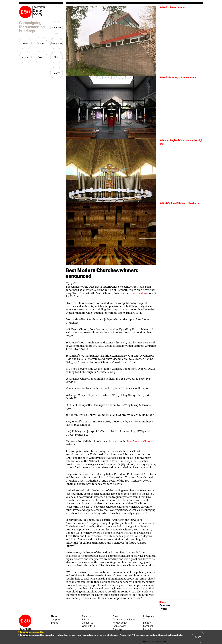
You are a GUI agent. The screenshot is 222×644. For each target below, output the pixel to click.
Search (57, 73)
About (25, 57)
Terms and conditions (124, 619)
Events (41, 57)
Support (41, 43)
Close (198, 637)
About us (87, 616)
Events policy (119, 626)
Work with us (89, 626)
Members (57, 27)
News (25, 43)
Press (115, 616)
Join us (85, 619)
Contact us (87, 623)
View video (139, 293)
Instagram (149, 616)
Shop (57, 57)
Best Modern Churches (141, 441)
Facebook (165, 605)
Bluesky (147, 623)
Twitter (163, 609)
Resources (57, 43)
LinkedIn (148, 629)
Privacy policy (120, 623)
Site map (117, 629)
